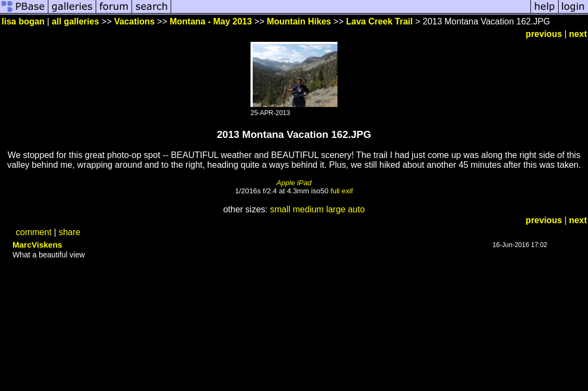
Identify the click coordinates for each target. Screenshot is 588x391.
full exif (342, 191)
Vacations (135, 21)
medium (308, 209)
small (280, 209)
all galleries (75, 21)
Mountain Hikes (299, 21)
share (70, 232)
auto (356, 209)
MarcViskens (37, 245)
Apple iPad (294, 183)
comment (34, 232)
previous (544, 34)
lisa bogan (23, 21)
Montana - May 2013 (211, 21)
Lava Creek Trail (380, 21)
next (578, 34)
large (336, 209)
